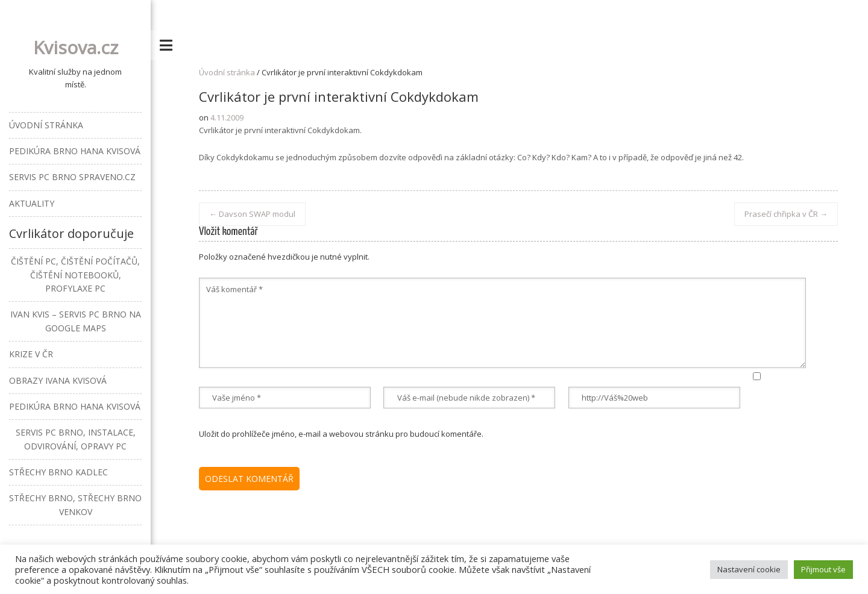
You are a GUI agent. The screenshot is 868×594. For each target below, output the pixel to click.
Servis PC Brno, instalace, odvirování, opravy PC (76, 439)
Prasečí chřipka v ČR (786, 214)
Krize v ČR (31, 354)
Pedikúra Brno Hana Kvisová (75, 151)
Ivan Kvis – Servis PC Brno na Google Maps (76, 321)
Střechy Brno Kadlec (58, 472)
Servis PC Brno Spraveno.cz (72, 177)
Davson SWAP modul (252, 214)
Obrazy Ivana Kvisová (58, 380)
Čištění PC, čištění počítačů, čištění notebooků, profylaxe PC (75, 275)
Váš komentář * (502, 323)
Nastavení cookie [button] (749, 569)
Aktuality (32, 203)
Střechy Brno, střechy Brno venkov (75, 505)
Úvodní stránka (227, 72)
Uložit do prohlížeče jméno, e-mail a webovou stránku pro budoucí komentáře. (341, 434)
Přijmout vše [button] (823, 569)
